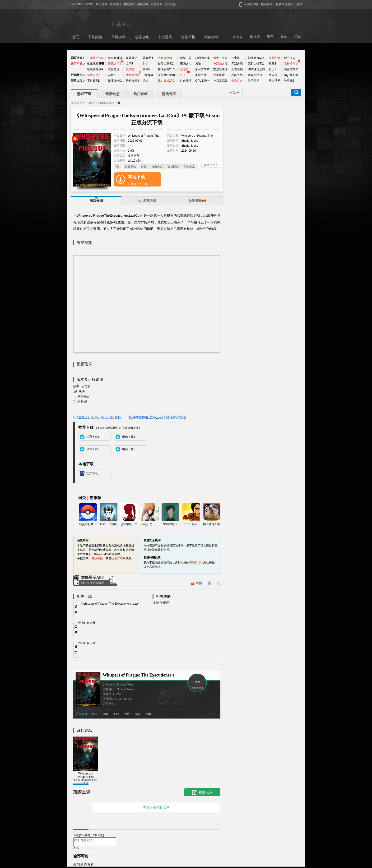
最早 (83, 866)
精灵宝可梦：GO (88, 515)
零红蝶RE (93, 81)
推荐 (76, 866)
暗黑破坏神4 (95, 69)
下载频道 (95, 37)
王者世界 (274, 81)
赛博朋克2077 (167, 69)
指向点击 (157, 167)
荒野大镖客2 (256, 64)
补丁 (76, 650)
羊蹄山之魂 (220, 64)
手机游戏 (143, 4)
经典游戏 (211, 37)
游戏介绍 (96, 201)
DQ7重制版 (291, 75)
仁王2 (272, 69)
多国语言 (134, 156)
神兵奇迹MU (256, 58)
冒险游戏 (130, 167)
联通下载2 (93, 449)
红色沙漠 (186, 81)
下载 (116, 714)
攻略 (284, 37)
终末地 (273, 75)
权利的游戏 (202, 58)
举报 (196, 583)
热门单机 (77, 64)
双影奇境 (114, 69)
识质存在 (237, 81)
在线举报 (97, 558)
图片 (127, 714)
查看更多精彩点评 (156, 807)
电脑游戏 (106, 103)
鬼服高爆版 (115, 58)
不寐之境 (201, 75)
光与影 (130, 69)
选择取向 (173, 167)
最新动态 (112, 94)
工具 (76, 630)
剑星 (145, 64)
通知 (299, 4)
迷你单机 (188, 37)
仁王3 (184, 75)
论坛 (298, 37)
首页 (75, 37)
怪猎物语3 (133, 81)
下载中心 (91, 103)
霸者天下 (148, 58)
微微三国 (186, 58)
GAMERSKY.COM (82, 4)
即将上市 (77, 81)
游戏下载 (84, 94)
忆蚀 (145, 81)
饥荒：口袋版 (109, 515)
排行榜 (255, 37)
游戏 (76, 609)
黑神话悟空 (291, 64)
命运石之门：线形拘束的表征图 (150, 515)
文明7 (130, 64)
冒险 (144, 167)
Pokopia (148, 75)
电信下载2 (129, 449)
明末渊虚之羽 (256, 69)
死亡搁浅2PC (166, 81)
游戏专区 (169, 94)
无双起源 (237, 64)
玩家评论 (197, 201)
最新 (91, 866)
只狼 (198, 64)
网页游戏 (77, 58)
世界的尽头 (170, 515)
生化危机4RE (95, 64)
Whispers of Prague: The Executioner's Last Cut (86, 761)
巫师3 (272, 64)
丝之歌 (184, 69)
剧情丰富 (189, 167)
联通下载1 (93, 437)
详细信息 (209, 165)
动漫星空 (157, 4)
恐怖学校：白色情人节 (129, 515)
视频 (137, 714)
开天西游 (274, 58)
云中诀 (236, 58)
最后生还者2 (166, 64)
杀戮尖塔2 (94, 75)
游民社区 (170, 4)
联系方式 (117, 558)
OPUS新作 (202, 81)
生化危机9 (133, 75)
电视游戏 (129, 4)
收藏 (209, 583)
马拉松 (112, 75)
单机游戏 (102, 4)
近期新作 (77, 75)
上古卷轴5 (238, 69)
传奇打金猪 (165, 58)
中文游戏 (165, 37)
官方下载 (92, 473)
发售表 (238, 37)
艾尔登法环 (220, 69)
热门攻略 (141, 94)
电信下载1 (129, 437)
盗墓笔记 (132, 58)
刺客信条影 (291, 69)
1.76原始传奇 (95, 58)
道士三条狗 (220, 58)
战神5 (146, 69)
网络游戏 (115, 4)
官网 (148, 714)
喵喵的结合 (255, 75)
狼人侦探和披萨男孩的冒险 (212, 515)
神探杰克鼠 (220, 81)
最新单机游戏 (284, 4)
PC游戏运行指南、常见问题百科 (97, 417)
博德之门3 (114, 64)
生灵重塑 (219, 75)
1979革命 (191, 515)
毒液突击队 (115, 81)
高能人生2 (238, 75)
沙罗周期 (254, 81)
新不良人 (290, 58)
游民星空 (77, 103)
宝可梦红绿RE (167, 75)
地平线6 (289, 81)
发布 (76, 849)
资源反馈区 (196, 563)
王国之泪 (186, 64)
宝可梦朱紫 (202, 69)
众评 (85, 714)
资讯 (270, 37)
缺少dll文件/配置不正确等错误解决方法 (157, 417)
